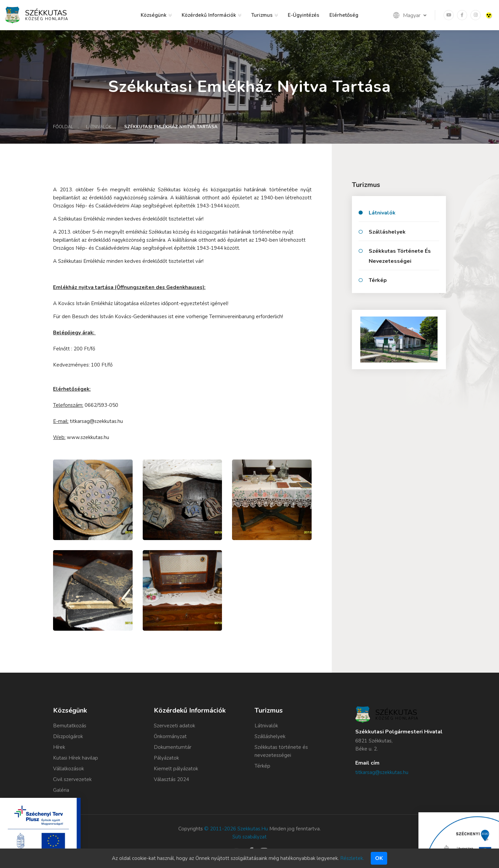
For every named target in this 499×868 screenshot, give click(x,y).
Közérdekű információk (209, 15)
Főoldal (63, 127)
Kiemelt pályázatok (176, 769)
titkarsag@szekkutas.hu (382, 772)
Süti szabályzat (250, 837)
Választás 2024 (171, 779)
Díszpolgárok (68, 736)
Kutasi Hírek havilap (76, 758)
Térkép (378, 280)
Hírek (59, 747)
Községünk (154, 15)
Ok (379, 858)
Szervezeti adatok (174, 726)
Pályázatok (166, 758)
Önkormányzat (170, 736)
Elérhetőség (344, 15)
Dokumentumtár (173, 747)
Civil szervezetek (72, 779)
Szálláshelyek (387, 232)
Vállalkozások (69, 769)
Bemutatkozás (70, 726)
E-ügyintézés (304, 15)
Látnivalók (99, 127)
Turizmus (262, 15)
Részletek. (352, 858)
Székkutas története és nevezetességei (400, 256)
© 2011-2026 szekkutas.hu (236, 829)
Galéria (61, 790)
